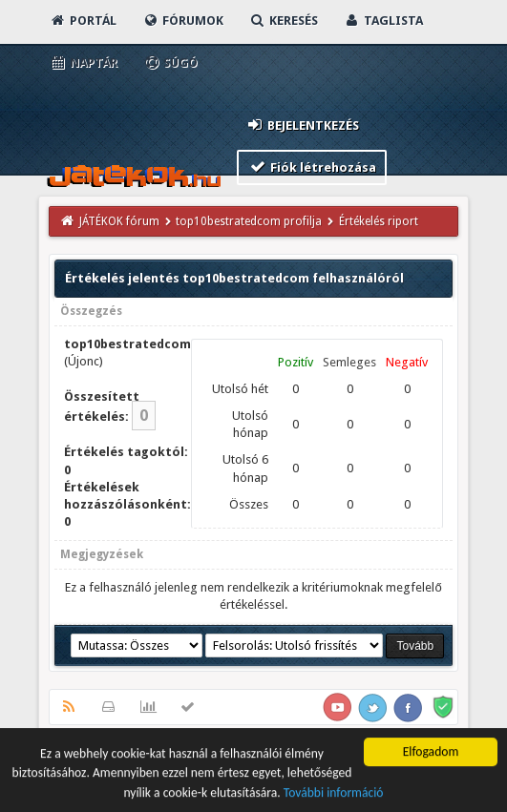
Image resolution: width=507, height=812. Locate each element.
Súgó (170, 62)
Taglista (383, 21)
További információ (334, 794)
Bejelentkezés (302, 125)
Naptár (84, 62)
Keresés (284, 21)
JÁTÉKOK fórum (119, 221)
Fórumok (183, 21)
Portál (83, 21)
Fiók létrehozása (312, 167)
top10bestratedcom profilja (249, 221)
